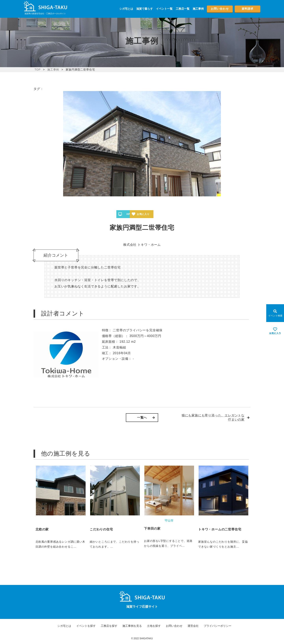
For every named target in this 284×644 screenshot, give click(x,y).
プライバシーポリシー (218, 626)
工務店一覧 (183, 9)
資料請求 (248, 9)
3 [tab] (133, 192)
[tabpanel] (142, 144)
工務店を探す (109, 626)
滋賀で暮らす (145, 9)
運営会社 (193, 626)
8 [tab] (153, 192)
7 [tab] (149, 192)
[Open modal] (275, 313)
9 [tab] (157, 192)
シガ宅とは (126, 9)
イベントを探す (86, 626)
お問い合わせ (220, 9)
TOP (38, 70)
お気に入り (156, 214)
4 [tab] (137, 192)
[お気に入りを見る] (275, 331)
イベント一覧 (164, 9)
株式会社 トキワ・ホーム (142, 245)
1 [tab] (125, 192)
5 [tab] (141, 192)
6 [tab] (145, 192)
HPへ (130, 214)
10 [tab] (161, 192)
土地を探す (154, 626)
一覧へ (142, 418)
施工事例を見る (132, 626)
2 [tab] (129, 192)
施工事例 (198, 9)
